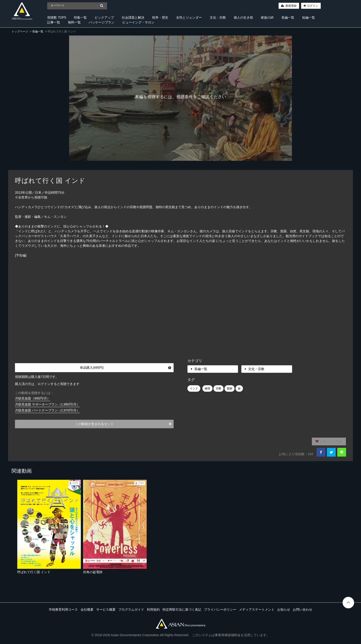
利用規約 (153, 609)
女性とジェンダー (189, 17)
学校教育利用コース (63, 609)
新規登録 (291, 6)
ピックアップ (104, 17)
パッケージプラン (102, 22)
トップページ (20, 32)
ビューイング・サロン (138, 22)
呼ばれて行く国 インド (34, 572)
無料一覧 (74, 22)
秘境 (207, 388)
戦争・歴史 (160, 17)
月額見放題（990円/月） (33, 398)
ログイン (313, 6)
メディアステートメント (257, 609)
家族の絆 (267, 17)
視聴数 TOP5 (57, 17)
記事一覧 (54, 22)
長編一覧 (288, 17)
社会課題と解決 (133, 17)
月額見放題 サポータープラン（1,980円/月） (47, 404)
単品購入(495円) (125, 368)
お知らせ (284, 609)
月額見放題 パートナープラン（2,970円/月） (47, 410)
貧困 (230, 388)
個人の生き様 (243, 17)
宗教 (218, 388)
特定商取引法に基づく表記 (182, 609)
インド (194, 388)
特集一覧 (80, 17)
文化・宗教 (218, 17)
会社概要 (87, 609)
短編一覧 (309, 17)
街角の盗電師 (93, 572)
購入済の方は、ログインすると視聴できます (47, 384)
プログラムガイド (131, 609)
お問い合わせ (303, 609)
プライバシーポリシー (220, 609)
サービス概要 (106, 609)
